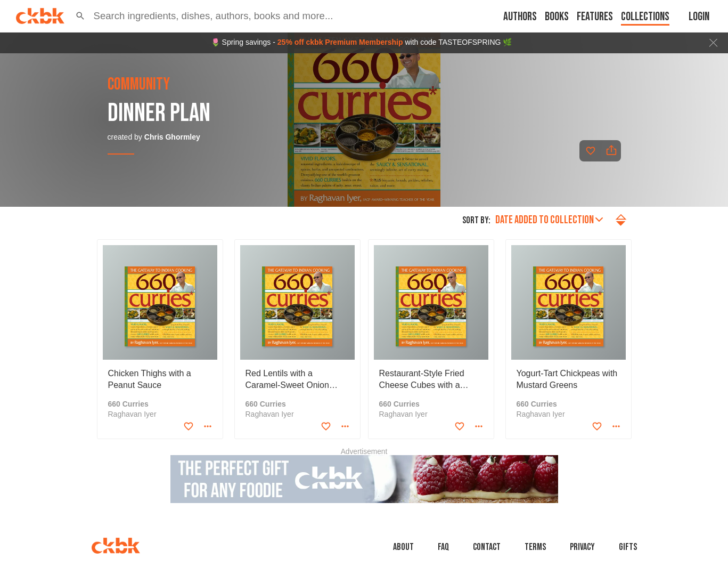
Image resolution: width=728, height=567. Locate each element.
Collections (645, 17)
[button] (80, 16)
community (139, 85)
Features (595, 17)
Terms (535, 547)
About (403, 547)
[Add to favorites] (591, 151)
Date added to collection (549, 220)
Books (557, 17)
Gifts (628, 547)
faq (443, 547)
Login (699, 17)
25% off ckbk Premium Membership (340, 42)
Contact (487, 547)
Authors (520, 17)
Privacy (582, 547)
